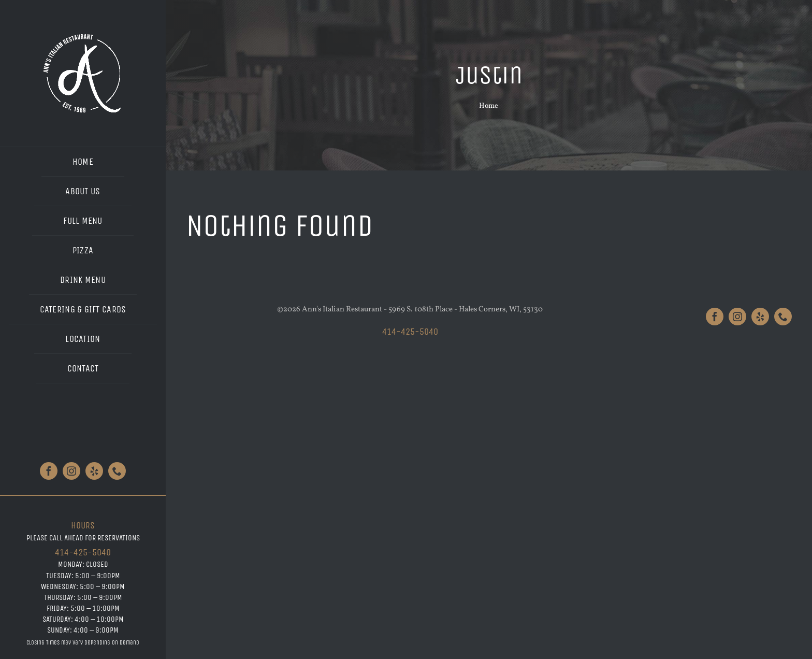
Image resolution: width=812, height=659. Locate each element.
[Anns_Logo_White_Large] (83, 35)
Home (489, 106)
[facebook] (49, 471)
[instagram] (71, 471)
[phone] (117, 471)
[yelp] (94, 471)
